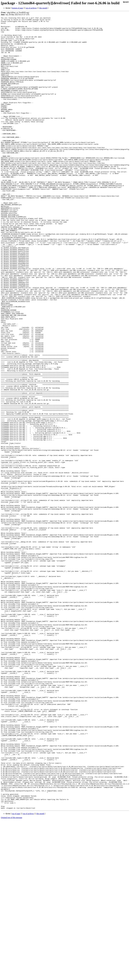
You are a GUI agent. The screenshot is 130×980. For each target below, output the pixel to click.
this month (43, 8)
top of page (16, 972)
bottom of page (18, 8)
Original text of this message (12, 976)
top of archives (31, 8)
